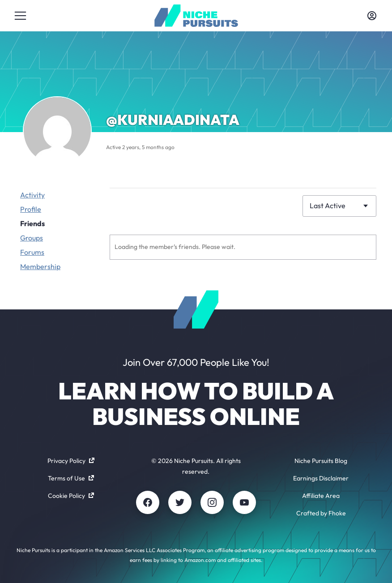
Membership (40, 266)
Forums (32, 252)
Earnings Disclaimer (321, 478)
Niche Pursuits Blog (321, 461)
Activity (32, 195)
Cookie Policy (71, 496)
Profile (31, 209)
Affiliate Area (321, 496)
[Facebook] (148, 502)
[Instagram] (212, 502)
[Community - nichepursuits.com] (196, 16)
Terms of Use (71, 478)
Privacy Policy (71, 461)
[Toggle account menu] (372, 16)
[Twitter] (180, 502)
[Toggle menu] (20, 16)
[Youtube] (244, 502)
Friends (32, 223)
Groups (32, 238)
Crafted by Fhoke (321, 513)
